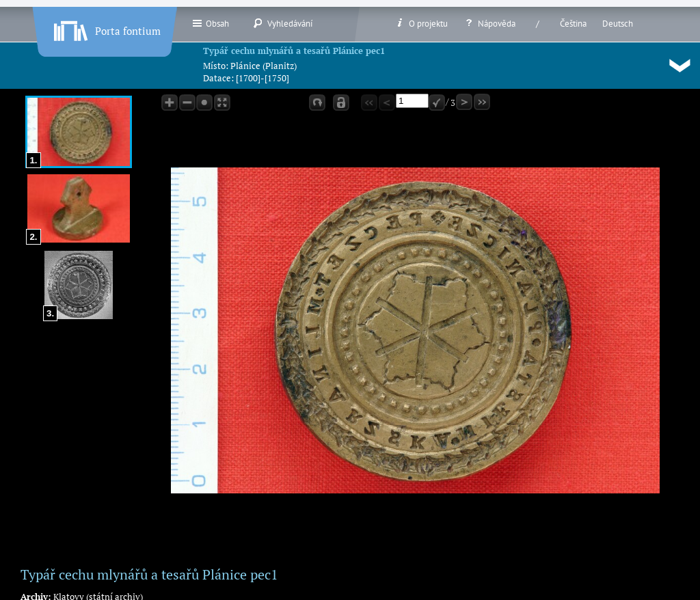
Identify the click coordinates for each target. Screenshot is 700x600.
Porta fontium (106, 28)
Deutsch (618, 24)
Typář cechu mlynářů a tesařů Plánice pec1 (294, 51)
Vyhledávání (283, 23)
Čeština (573, 24)
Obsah (210, 23)
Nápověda (489, 23)
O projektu (421, 23)
